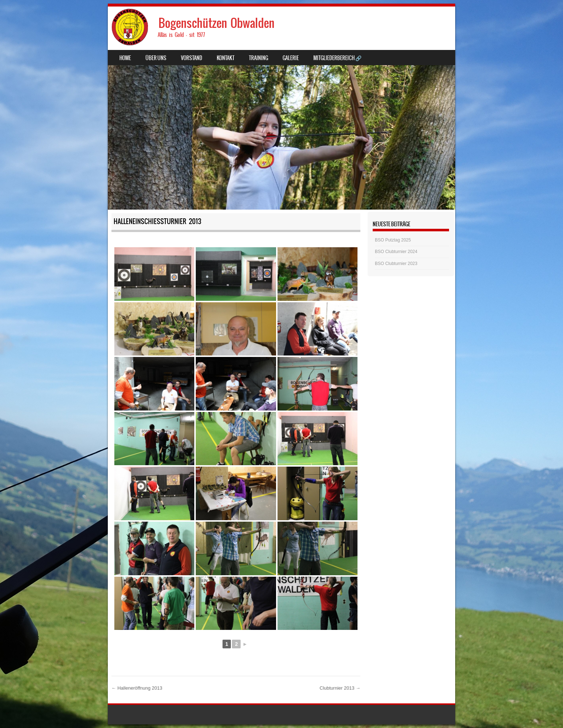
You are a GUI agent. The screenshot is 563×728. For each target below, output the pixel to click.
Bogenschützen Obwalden (217, 23)
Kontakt (226, 58)
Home (125, 58)
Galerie (291, 58)
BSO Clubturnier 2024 (396, 252)
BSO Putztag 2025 (393, 240)
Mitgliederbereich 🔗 (337, 58)
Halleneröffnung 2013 (137, 688)
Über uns (156, 58)
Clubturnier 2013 (340, 688)
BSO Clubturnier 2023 (396, 264)
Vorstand (192, 58)
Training (259, 58)
